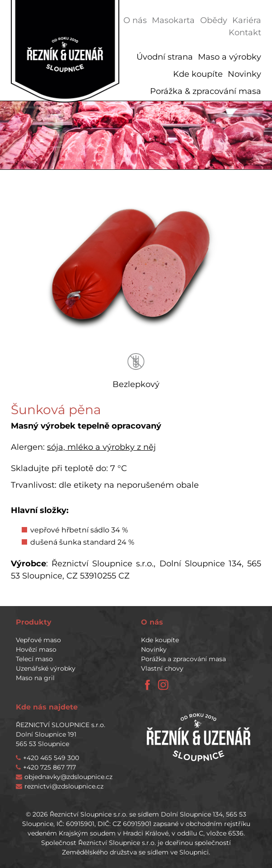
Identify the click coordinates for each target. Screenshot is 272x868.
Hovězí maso (36, 649)
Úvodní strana (165, 57)
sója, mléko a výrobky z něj (101, 447)
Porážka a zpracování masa (183, 659)
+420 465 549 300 (51, 758)
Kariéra (247, 20)
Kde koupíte (198, 74)
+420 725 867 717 (49, 767)
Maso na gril (35, 678)
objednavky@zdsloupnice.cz (68, 777)
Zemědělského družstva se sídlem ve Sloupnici (135, 852)
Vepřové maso (38, 640)
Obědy (214, 20)
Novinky (244, 74)
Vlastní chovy (162, 668)
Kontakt (245, 33)
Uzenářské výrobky (46, 668)
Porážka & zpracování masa (206, 91)
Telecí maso (34, 659)
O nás (135, 20)
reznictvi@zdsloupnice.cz (64, 786)
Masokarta (173, 20)
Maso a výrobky (230, 57)
